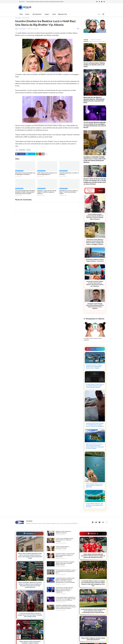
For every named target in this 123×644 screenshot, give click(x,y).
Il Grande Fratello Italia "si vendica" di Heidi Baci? (69, 174)
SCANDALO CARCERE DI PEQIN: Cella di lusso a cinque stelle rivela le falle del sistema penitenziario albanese (66, 607)
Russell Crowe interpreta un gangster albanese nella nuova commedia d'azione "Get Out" (65, 563)
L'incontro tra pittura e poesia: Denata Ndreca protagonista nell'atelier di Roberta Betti (65, 555)
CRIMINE (86, 40)
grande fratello (26, 18)
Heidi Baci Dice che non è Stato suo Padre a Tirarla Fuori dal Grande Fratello (69, 192)
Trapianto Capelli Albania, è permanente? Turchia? (62, 547)
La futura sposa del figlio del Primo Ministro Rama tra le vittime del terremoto (64, 540)
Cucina (27, 14)
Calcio (54, 14)
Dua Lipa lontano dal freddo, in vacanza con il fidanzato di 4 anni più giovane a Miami (66, 571)
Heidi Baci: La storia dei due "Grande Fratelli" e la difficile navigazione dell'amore (47, 192)
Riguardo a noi (62, 14)
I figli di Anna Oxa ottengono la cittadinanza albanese (63, 532)
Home (21, 14)
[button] (99, 14)
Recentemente (37, 14)
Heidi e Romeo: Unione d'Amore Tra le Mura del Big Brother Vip (47, 174)
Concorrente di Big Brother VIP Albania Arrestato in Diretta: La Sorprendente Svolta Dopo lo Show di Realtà (25, 192)
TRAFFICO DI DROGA (96, 40)
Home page (18, 18)
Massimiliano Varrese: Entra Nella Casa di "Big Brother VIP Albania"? (25, 174)
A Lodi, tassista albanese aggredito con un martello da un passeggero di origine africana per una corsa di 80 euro (66, 599)
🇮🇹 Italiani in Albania (90, 191)
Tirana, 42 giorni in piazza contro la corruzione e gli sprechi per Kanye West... (45, 2)
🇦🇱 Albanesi (100, 191)
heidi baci (29, 150)
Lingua (47, 14)
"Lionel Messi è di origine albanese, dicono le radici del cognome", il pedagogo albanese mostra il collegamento (64, 590)
